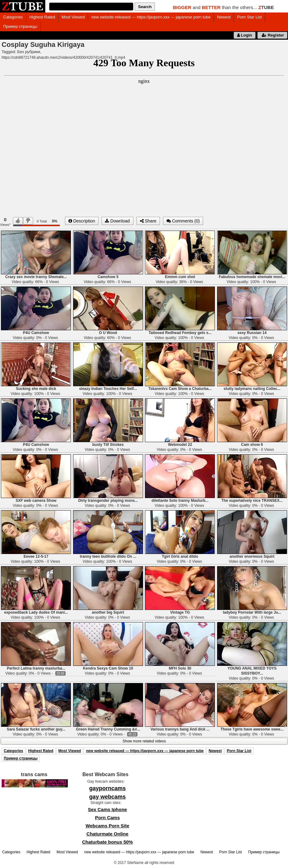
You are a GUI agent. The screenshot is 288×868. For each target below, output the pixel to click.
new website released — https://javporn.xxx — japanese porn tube (151, 17)
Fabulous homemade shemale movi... (252, 277)
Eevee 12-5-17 (36, 556)
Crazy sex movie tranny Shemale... (36, 277)
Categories (13, 17)
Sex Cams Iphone (107, 809)
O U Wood (108, 333)
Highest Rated (42, 17)
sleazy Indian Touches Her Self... (108, 389)
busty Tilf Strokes (108, 445)
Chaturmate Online (107, 834)
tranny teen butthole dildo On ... (108, 556)
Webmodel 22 (180, 445)
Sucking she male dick (36, 389)
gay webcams (107, 797)
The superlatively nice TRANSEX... (252, 501)
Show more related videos (144, 741)
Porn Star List (249, 17)
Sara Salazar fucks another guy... (36, 729)
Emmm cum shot (180, 277)
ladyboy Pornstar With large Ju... (252, 612)
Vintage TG (180, 612)
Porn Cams (107, 818)
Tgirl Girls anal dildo (180, 556)
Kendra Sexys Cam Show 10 (108, 668)
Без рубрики (29, 52)
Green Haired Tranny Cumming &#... (108, 729)
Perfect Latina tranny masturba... (36, 668)
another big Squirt (108, 612)
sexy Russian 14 (252, 333)
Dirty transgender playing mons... (108, 501)
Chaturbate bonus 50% (108, 842)
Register (272, 35)
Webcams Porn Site (107, 826)
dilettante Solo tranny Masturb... (180, 501)
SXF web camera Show (36, 501)
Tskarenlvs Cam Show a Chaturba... (180, 389)
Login (245, 35)
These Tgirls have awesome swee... (252, 729)
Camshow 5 (108, 277)
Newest (224, 17)
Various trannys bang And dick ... (180, 729)
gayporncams (107, 788)
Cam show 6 (252, 445)
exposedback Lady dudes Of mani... (36, 612)
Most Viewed (73, 17)
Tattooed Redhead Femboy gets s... (180, 333)
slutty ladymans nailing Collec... (252, 389)
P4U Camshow (36, 333)
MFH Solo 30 (180, 668)
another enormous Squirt (252, 556)
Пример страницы (20, 26)
